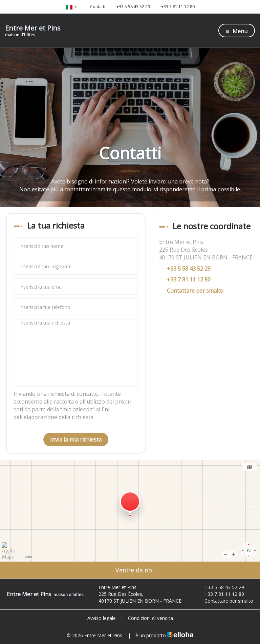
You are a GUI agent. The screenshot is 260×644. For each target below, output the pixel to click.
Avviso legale (102, 618)
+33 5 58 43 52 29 (220, 587)
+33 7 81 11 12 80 (220, 594)
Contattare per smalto (195, 291)
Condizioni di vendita (150, 618)
